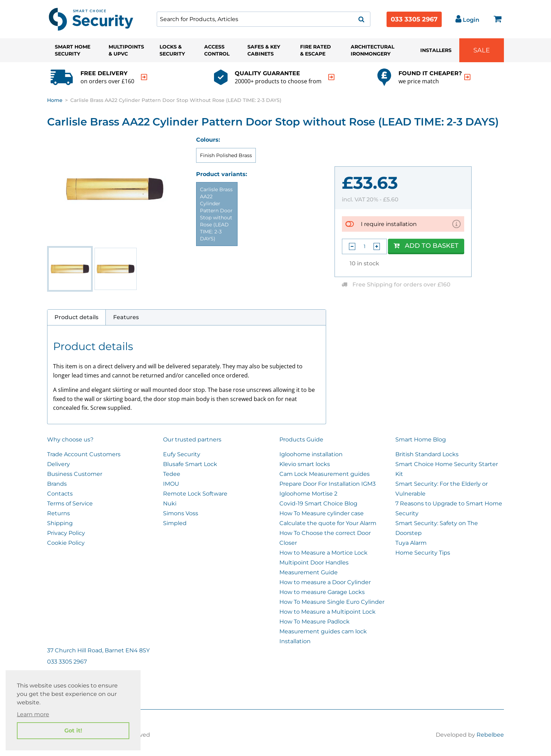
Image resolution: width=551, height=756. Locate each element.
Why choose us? (70, 440)
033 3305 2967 (414, 19)
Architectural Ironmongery (372, 50)
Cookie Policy (66, 543)
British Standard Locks (427, 454)
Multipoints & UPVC (126, 50)
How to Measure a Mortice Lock (323, 553)
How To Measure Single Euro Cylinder (332, 602)
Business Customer (75, 474)
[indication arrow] (144, 77)
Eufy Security (182, 454)
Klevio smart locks (305, 464)
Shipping (60, 523)
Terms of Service (70, 503)
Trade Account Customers (84, 454)
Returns (59, 513)
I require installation (389, 224)
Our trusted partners (192, 440)
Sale (482, 50)
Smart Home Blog (421, 440)
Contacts (60, 494)
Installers (436, 50)
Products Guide (301, 440)
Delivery (59, 464)
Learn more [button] (33, 714)
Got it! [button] (73, 731)
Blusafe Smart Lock (190, 464)
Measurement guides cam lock (323, 631)
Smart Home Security (73, 50)
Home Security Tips (423, 553)
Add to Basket (426, 246)
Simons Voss (181, 513)
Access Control (217, 50)
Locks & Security (172, 50)
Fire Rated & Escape (316, 50)
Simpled (175, 523)
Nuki (170, 503)
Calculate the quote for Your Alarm (328, 523)
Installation (295, 641)
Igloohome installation (311, 454)
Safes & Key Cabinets (264, 50)
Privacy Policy (66, 533)
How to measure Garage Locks (322, 592)
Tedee (172, 474)
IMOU (171, 484)
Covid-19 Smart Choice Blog (318, 503)
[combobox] (264, 19)
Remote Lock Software (195, 494)
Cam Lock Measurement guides (325, 474)
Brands (57, 484)
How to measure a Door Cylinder (325, 582)
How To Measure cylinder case (322, 513)
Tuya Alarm (411, 543)
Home (55, 100)
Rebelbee (490, 735)
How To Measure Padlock (315, 622)
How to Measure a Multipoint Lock (328, 612)
